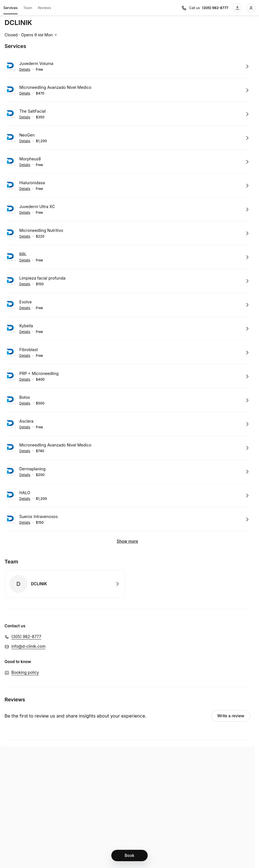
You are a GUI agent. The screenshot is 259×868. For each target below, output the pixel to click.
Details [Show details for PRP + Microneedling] (25, 380)
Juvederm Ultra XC (37, 206)
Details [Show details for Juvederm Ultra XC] (25, 213)
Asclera (26, 421)
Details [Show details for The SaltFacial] (25, 117)
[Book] (129, 856)
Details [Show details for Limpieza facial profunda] (25, 284)
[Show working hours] (32, 35)
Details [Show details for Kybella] (25, 332)
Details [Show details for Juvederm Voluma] (25, 70)
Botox (25, 397)
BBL (23, 254)
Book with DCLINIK (65, 584)
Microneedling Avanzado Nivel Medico (55, 87)
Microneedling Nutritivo (41, 230)
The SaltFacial (33, 111)
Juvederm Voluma (36, 63)
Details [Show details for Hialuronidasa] (25, 189)
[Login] (251, 8)
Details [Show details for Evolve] (25, 308)
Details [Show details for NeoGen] (25, 141)
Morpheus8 (30, 159)
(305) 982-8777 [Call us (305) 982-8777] (215, 8)
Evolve (26, 302)
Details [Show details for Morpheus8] (25, 165)
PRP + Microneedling (39, 373)
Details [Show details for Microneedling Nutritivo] (25, 236)
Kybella (26, 326)
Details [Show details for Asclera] (25, 427)
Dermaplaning (32, 469)
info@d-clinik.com (28, 646)
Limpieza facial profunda (42, 278)
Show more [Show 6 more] (127, 541)
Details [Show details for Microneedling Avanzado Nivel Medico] (25, 93)
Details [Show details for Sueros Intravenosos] (25, 523)
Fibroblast (29, 350)
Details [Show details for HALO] (25, 499)
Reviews (44, 8)
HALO (25, 493)
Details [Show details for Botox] (25, 403)
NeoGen (27, 135)
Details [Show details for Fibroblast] (25, 356)
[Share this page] (237, 8)
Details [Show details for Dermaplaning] (25, 475)
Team (28, 8)
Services (11, 9)
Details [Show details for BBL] (25, 260)
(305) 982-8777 (26, 637)
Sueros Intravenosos (38, 516)
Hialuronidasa (32, 183)
